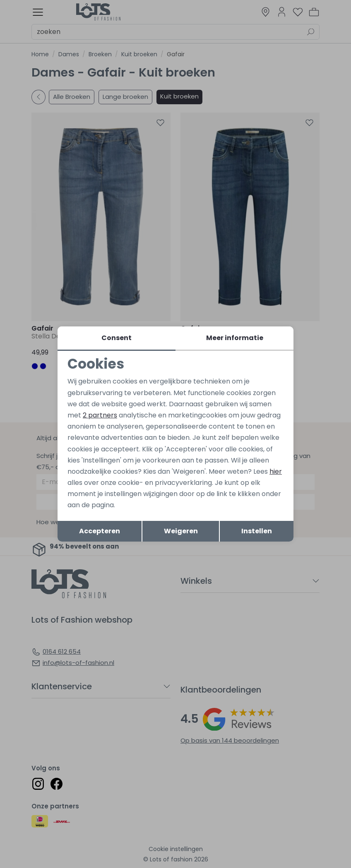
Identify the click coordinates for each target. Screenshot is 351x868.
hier (276, 471)
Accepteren (100, 531)
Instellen (257, 531)
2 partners (100, 415)
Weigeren (181, 531)
